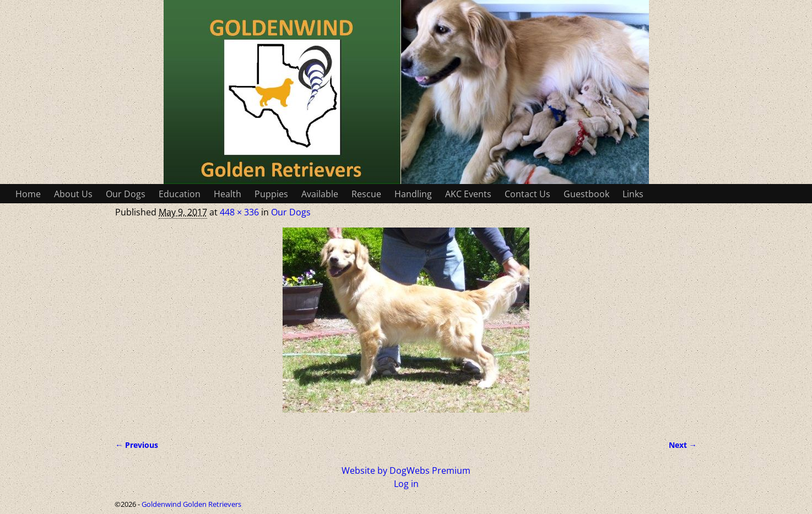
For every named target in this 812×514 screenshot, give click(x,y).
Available (320, 194)
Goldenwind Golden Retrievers (191, 504)
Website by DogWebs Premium (406, 470)
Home (28, 194)
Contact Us (527, 194)
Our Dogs (126, 194)
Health (228, 194)
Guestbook (586, 194)
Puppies (271, 194)
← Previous (137, 445)
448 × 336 (239, 212)
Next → (683, 445)
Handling (413, 194)
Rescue (366, 194)
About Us (73, 194)
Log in (406, 484)
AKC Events (468, 194)
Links (633, 194)
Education (180, 194)
